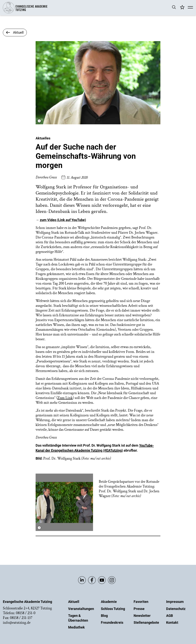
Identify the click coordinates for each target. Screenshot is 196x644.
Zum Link (65, 398)
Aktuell (74, 602)
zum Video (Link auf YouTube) (63, 220)
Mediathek (76, 627)
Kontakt (172, 622)
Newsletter (142, 616)
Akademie (109, 602)
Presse (139, 609)
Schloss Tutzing (113, 609)
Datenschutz (176, 609)
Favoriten (141, 602)
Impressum (175, 602)
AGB (169, 616)
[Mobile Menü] (190, 8)
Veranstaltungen (81, 609)
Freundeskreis (112, 622)
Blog (104, 616)
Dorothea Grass (46, 177)
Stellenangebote (146, 622)
